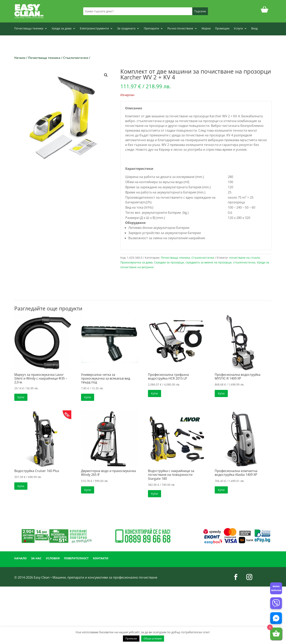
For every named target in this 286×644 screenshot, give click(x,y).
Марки (206, 29)
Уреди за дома (62, 29)
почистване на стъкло (244, 258)
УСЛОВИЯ (53, 559)
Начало (20, 58)
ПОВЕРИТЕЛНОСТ (76, 559)
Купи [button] (21, 397)
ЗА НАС (36, 559)
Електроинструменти (94, 29)
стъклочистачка (244, 262)
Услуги (238, 29)
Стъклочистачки (76, 58)
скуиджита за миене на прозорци (209, 262)
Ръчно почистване (180, 29)
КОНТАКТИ (101, 559)
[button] (106, 75)
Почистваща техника (29, 29)
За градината (126, 29)
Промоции (222, 29)
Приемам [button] (131, 638)
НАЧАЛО (20, 559)
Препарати (151, 29)
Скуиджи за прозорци (169, 262)
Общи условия (153, 638)
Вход (254, 29)
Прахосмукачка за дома (136, 262)
